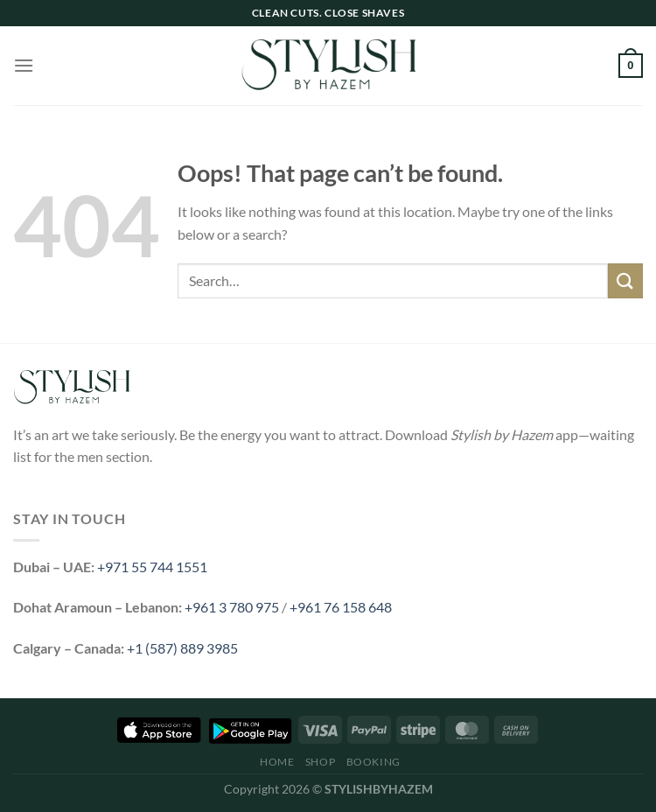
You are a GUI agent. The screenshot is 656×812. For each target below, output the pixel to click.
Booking (373, 762)
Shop (320, 762)
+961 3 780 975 (232, 607)
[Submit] (625, 280)
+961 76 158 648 (341, 607)
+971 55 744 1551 (152, 567)
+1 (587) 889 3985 (182, 648)
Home (277, 762)
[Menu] (24, 65)
